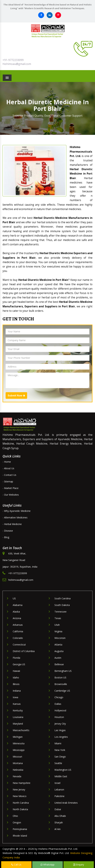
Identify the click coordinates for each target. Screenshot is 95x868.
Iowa (15, 697)
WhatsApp (47, 865)
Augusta (59, 651)
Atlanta (58, 645)
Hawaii (16, 671)
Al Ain (58, 829)
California (18, 631)
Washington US (63, 770)
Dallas (58, 704)
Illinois (16, 684)
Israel (57, 783)
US (14, 598)
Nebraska (18, 770)
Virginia (58, 631)
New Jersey (19, 790)
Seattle (58, 763)
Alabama (18, 605)
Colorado (18, 638)
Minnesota (19, 743)
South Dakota (62, 605)
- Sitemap (8, 481)
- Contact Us (9, 475)
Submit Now (16, 396)
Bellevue (59, 664)
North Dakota (20, 809)
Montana (18, 763)
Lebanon (59, 790)
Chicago (59, 697)
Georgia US (19, 664)
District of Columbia (24, 651)
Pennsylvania (20, 829)
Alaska (16, 612)
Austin (58, 658)
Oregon (17, 822)
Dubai (58, 809)
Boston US (60, 677)
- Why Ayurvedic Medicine (17, 511)
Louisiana (18, 717)
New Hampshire (22, 783)
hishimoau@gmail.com (17, 64)
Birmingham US (63, 671)
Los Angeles (61, 737)
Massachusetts (21, 730)
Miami (58, 743)
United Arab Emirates (66, 803)
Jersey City (60, 724)
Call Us (16, 865)
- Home (7, 462)
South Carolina (63, 598)
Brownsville (61, 684)
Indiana (17, 691)
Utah (57, 625)
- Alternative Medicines (15, 517)
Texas (58, 618)
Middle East (61, 776)
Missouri (17, 757)
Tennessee (60, 612)
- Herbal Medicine (12, 524)
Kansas (17, 704)
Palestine (59, 796)
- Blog (6, 537)
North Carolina (21, 803)
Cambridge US (62, 691)
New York (60, 750)
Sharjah (59, 822)
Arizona (17, 618)
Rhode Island (20, 836)
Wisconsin (60, 638)
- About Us (8, 468)
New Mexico (20, 796)
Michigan (18, 737)
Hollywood (60, 710)
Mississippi (19, 750)
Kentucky (18, 710)
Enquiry (79, 865)
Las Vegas (60, 730)
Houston (59, 717)
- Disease (8, 531)
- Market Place (11, 488)
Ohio (15, 816)
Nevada (17, 776)
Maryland (18, 724)
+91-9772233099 (13, 60)
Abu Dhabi (60, 816)
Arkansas (18, 625)
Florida (16, 658)
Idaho (16, 677)
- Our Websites (11, 495)
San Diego (60, 757)
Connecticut (19, 645)
